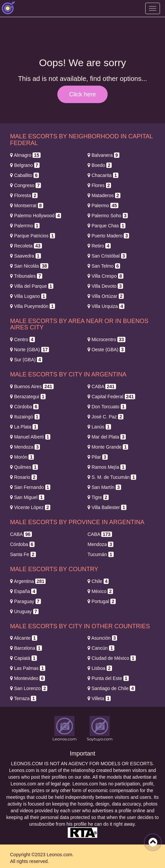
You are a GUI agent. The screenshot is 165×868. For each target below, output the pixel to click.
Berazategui (28, 397)
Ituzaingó (25, 417)
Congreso (25, 185)
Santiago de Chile (111, 688)
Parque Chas (106, 226)
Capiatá (23, 658)
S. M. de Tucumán (112, 477)
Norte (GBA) (30, 350)
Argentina (28, 581)
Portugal (102, 601)
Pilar (98, 457)
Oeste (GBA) (106, 350)
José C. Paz (105, 417)
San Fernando (30, 487)
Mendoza (25, 447)
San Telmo (104, 266)
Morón (22, 457)
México (100, 591)
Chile (98, 581)
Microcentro (106, 339)
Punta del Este (108, 678)
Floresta (24, 195)
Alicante (24, 638)
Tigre (98, 497)
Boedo (100, 165)
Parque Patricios (33, 236)
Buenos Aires (32, 386)
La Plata (24, 427)
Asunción (102, 638)
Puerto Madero (108, 236)
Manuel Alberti (30, 437)
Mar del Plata (107, 437)
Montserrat (27, 205)
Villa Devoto (105, 286)
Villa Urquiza (106, 306)
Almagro (25, 155)
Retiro (99, 246)
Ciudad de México (112, 658)
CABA (102, 386)
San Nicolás (29, 266)
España (23, 591)
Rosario (23, 477)
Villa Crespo (105, 276)
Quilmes (24, 467)
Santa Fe (23, 554)
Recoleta (26, 246)
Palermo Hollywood (36, 216)
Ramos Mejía (107, 467)
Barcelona (26, 648)
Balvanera (103, 155)
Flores (99, 185)
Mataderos (104, 195)
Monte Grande (108, 447)
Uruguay (24, 611)
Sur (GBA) (26, 360)
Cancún (101, 648)
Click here (82, 94)
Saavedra (25, 256)
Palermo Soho (108, 216)
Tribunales (26, 276)
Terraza (23, 698)
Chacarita (103, 175)
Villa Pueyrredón (33, 306)
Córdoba (24, 407)
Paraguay (25, 601)
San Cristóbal (107, 256)
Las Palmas (28, 668)
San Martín (104, 487)
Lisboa (100, 668)
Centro (22, 339)
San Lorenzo (29, 688)
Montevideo (27, 678)
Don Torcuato (107, 407)
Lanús (99, 427)
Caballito (24, 175)
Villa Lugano (28, 296)
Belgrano (25, 165)
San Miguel (27, 497)
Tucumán (101, 554)
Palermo (103, 205)
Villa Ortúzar (106, 296)
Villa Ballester (107, 507)
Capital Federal (111, 397)
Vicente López (30, 507)
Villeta (99, 698)
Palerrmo (25, 226)
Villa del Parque (32, 286)
